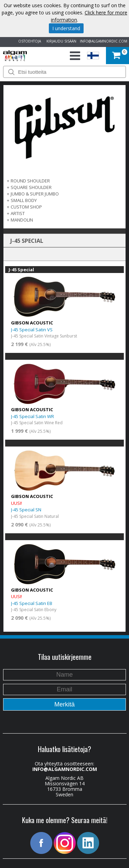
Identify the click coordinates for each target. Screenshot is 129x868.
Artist (18, 213)
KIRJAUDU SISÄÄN (60, 41)
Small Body (24, 200)
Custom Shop (26, 207)
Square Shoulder (31, 187)
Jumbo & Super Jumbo (35, 194)
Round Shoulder (30, 181)
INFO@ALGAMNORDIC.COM (104, 41)
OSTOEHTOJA (29, 41)
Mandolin (22, 220)
